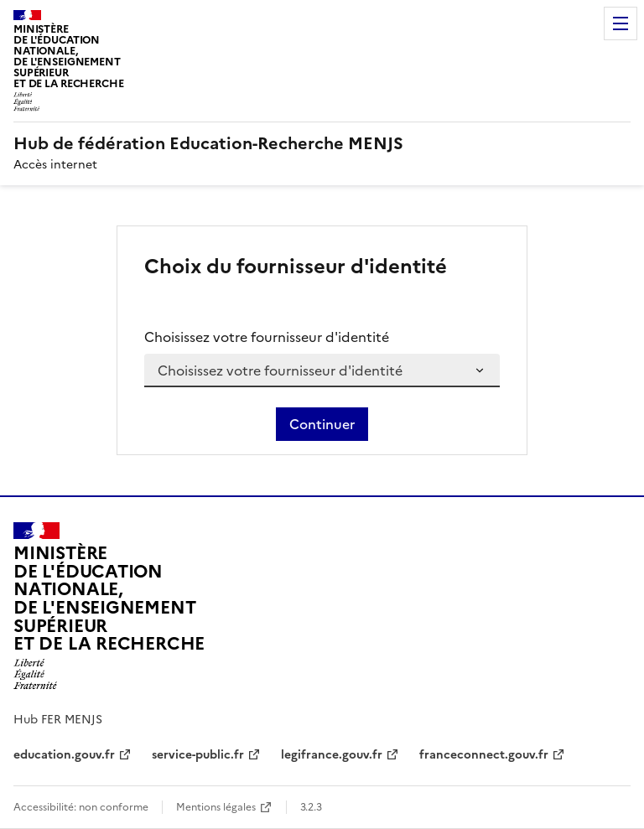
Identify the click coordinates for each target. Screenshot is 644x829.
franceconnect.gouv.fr (484, 755)
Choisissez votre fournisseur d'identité (267, 337)
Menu (621, 23)
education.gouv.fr (64, 755)
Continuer (322, 424)
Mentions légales (216, 807)
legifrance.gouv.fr (332, 755)
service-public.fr (198, 755)
